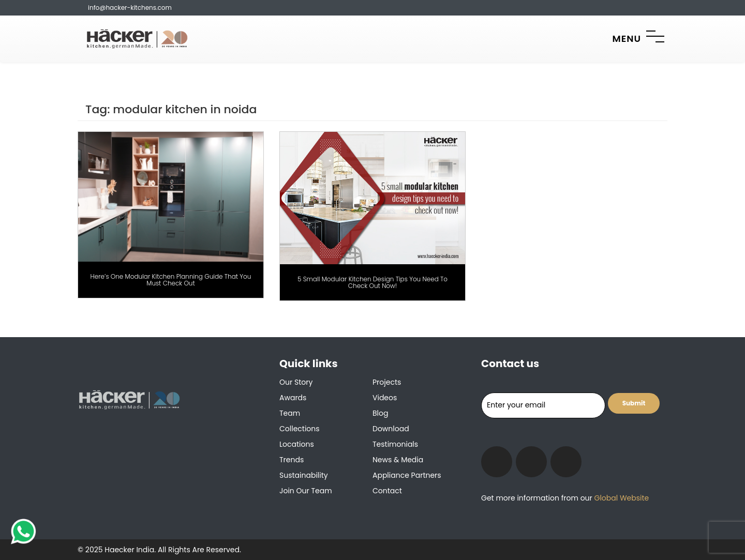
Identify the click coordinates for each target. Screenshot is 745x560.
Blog (380, 413)
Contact (387, 491)
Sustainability (304, 475)
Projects (387, 382)
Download (391, 429)
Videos (385, 398)
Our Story (296, 382)
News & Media (398, 460)
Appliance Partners (407, 475)
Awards (293, 398)
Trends (292, 460)
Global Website (621, 498)
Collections (300, 429)
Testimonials (395, 444)
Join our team (306, 491)
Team (290, 413)
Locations (297, 444)
